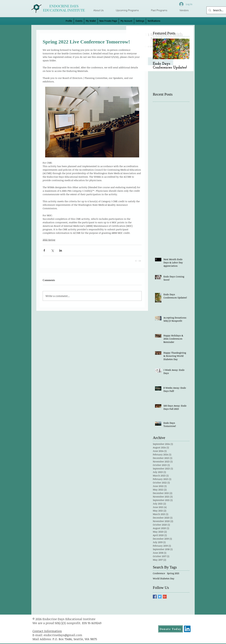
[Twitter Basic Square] (160, 597)
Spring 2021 (173, 573)
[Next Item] (184, 49)
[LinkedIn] (187, 629)
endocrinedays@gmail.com (63, 635)
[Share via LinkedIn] (61, 250)
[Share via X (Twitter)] (52, 250)
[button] (127, 10)
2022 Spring (49, 240)
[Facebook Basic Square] (155, 597)
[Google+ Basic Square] (165, 597)
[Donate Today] (170, 629)
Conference (159, 573)
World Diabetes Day (164, 578)
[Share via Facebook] (44, 250)
